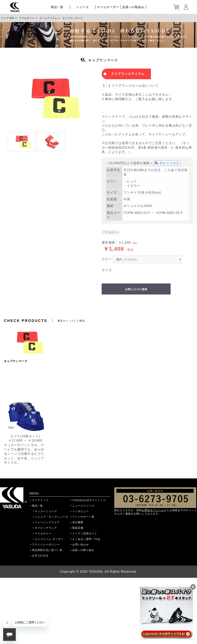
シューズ (83, 7)
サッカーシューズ (46, 511)
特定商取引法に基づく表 (47, 550)
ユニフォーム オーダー (49, 539)
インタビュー (81, 511)
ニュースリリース (83, 506)
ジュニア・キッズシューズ (51, 517)
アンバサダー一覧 (83, 517)
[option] (51, 97)
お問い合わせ (81, 545)
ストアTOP (7, 18)
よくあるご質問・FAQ (86, 539)
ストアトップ (40, 500)
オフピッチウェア (46, 528)
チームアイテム (48, 18)
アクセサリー (27, 18)
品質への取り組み (83, 550)
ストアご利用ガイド (85, 534)
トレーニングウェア (47, 522)
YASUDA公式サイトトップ (89, 500)
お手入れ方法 (40, 556)
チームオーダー (108, 7)
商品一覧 (57, 7)
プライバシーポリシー (46, 545)
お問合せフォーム (153, 510)
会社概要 (78, 522)
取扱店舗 (78, 528)
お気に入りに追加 (136, 289)
